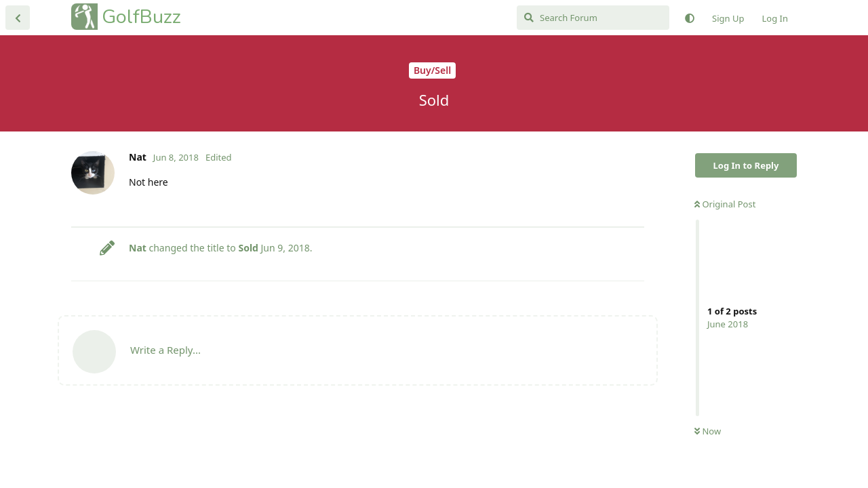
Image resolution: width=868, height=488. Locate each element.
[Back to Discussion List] (18, 18)
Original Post (725, 204)
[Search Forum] (593, 18)
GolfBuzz (141, 17)
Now (708, 431)
